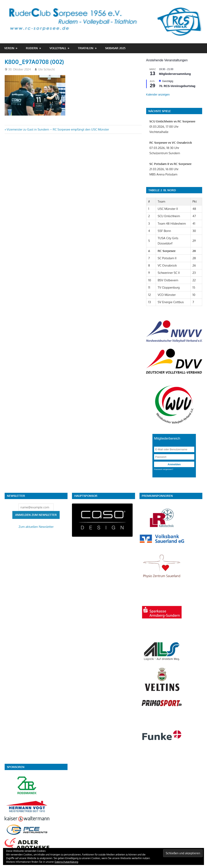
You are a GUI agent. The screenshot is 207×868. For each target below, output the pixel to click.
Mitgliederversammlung (175, 74)
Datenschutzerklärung (66, 862)
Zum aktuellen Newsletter (36, 527)
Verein (9, 48)
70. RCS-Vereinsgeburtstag (177, 86)
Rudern (32, 48)
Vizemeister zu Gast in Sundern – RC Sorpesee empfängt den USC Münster (58, 129)
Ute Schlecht (46, 69)
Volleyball (58, 48)
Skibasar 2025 (115, 48)
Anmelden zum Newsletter (36, 515)
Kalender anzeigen (158, 95)
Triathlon (86, 48)
